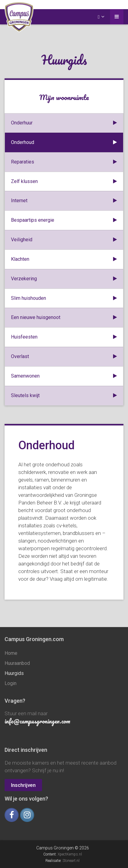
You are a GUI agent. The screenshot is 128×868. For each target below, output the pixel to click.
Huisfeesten (64, 337)
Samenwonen (64, 376)
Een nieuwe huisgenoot (64, 318)
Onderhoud (64, 143)
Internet (64, 201)
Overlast (64, 357)
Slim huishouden (64, 298)
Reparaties (64, 162)
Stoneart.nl (71, 861)
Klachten (64, 259)
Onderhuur (64, 123)
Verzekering (64, 279)
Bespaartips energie (64, 220)
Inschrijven (23, 785)
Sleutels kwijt (64, 396)
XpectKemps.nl (70, 854)
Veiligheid (64, 240)
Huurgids (14, 673)
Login (11, 683)
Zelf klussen (64, 182)
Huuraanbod (17, 663)
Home (11, 653)
